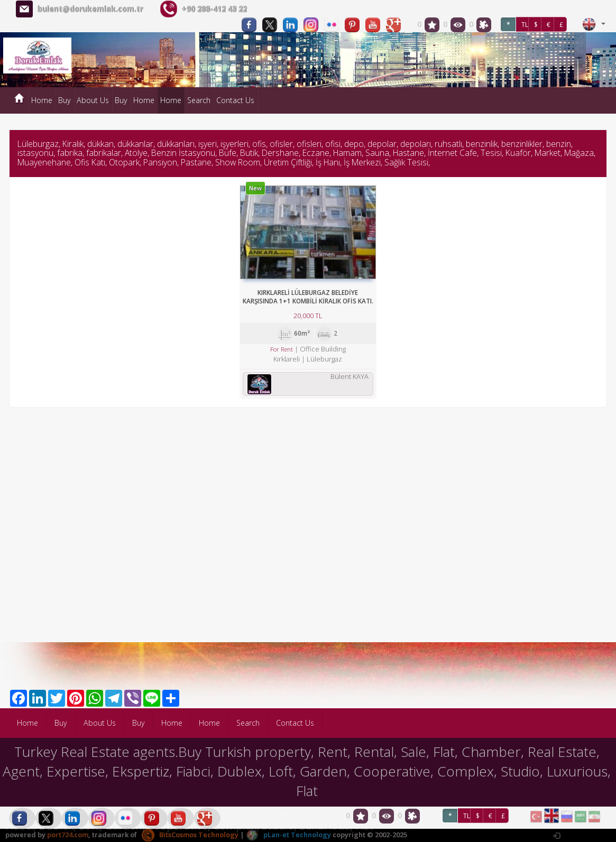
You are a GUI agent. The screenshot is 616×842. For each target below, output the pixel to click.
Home (42, 100)
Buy (65, 100)
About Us (93, 100)
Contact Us (235, 100)
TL (525, 25)
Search (199, 100)
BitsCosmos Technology (190, 835)
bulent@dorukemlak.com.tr (90, 9)
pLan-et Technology (288, 835)
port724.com (68, 835)
